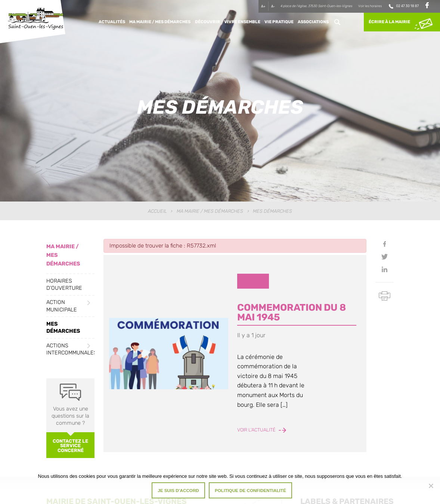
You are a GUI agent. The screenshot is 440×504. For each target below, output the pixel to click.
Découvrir (207, 22)
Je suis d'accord (178, 490)
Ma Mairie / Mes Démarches (160, 22)
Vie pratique (279, 22)
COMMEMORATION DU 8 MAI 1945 (292, 312)
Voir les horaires (370, 6)
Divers (253, 281)
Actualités (112, 22)
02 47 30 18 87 (408, 6)
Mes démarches (63, 328)
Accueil (157, 211)
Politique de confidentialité (250, 490)
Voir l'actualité (262, 430)
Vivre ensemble (242, 22)
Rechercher (337, 22)
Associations (313, 22)
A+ (263, 6)
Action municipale (62, 306)
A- (273, 6)
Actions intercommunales (70, 349)
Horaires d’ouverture (64, 285)
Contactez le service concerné (70, 446)
